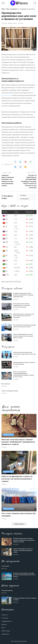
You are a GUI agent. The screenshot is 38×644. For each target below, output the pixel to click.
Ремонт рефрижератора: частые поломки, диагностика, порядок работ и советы (23, 336)
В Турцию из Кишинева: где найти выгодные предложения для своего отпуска (24, 575)
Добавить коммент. (12, 23)
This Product (5, 566)
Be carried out (6, 384)
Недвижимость (8, 435)
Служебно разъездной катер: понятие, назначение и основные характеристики (23, 295)
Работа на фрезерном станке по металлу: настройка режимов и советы (17, 479)
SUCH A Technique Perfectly (10, 391)
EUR (11, 282)
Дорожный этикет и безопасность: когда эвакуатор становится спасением (24, 316)
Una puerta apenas (7, 590)
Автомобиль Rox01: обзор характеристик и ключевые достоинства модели (22, 305)
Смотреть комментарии (24, 197)
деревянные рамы (7, 95)
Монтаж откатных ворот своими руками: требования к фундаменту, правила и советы (18, 442)
